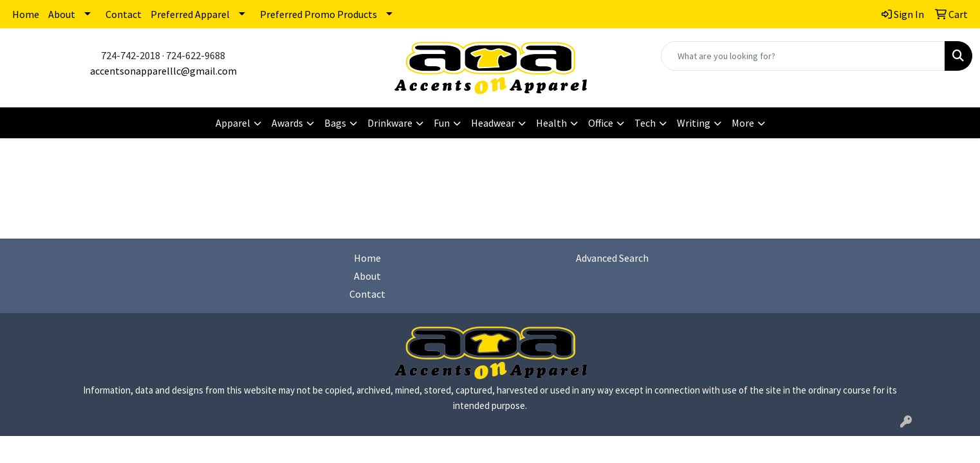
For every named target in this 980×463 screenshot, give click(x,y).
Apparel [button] (233, 123)
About (62, 14)
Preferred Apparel (190, 14)
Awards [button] (287, 123)
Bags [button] (335, 123)
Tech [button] (645, 123)
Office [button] (601, 123)
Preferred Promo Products (319, 14)
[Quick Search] (803, 56)
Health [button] (551, 123)
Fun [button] (442, 123)
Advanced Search (612, 258)
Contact (124, 14)
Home (26, 14)
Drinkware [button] (390, 123)
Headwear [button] (493, 123)
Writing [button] (694, 123)
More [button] (743, 123)
